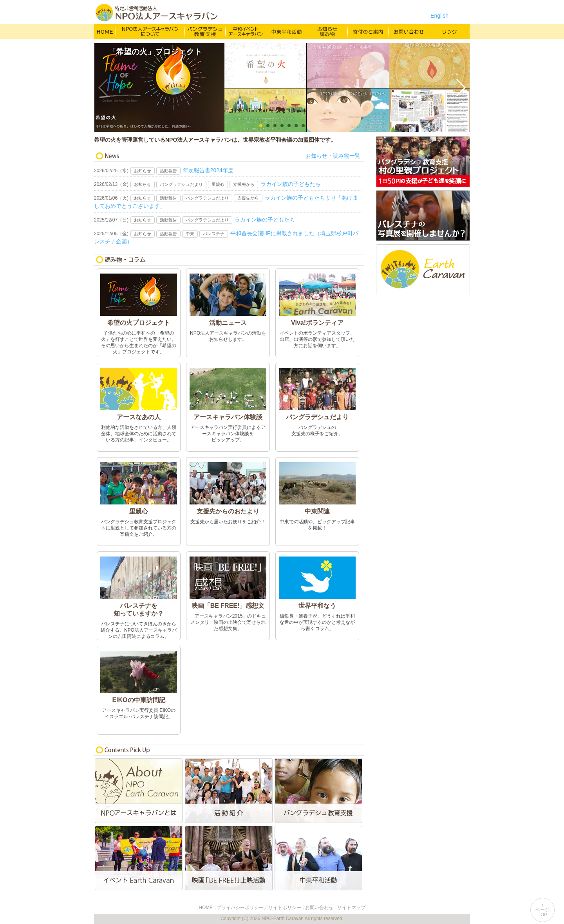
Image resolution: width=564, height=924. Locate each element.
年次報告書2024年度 (208, 170)
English (439, 16)
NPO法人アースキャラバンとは (139, 791)
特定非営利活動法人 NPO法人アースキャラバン (156, 13)
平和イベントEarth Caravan (139, 858)
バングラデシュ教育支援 (205, 31)
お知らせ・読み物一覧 (333, 156)
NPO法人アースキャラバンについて (150, 31)
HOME (105, 31)
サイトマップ (351, 908)
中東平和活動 (287, 31)
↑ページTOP (542, 910)
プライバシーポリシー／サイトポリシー (259, 908)
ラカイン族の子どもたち (291, 184)
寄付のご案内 (368, 31)
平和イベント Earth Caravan (246, 31)
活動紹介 (229, 791)
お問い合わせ (409, 31)
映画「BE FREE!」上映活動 (229, 858)
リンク (450, 31)
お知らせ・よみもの (327, 31)
